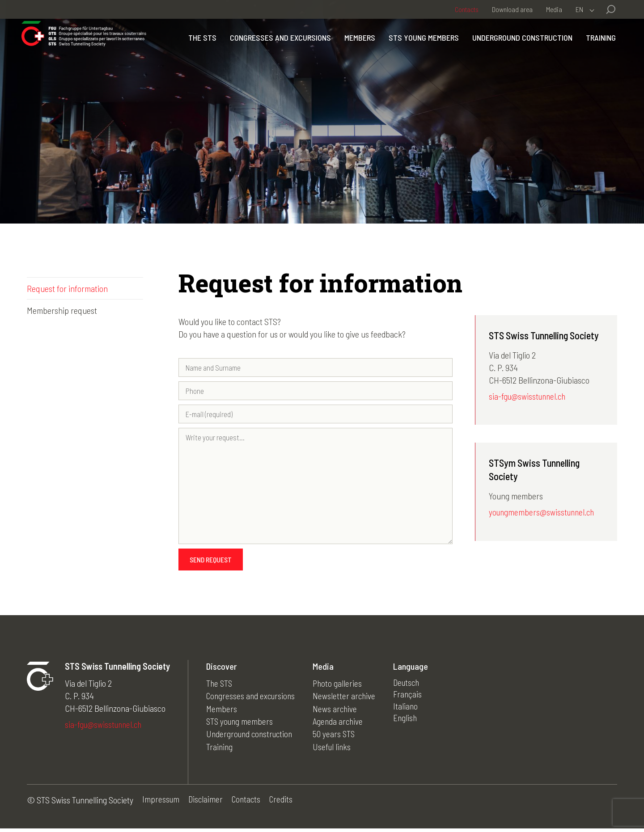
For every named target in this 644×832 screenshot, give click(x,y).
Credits (285, 803)
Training (595, 68)
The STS (240, 49)
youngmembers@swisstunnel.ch (543, 514)
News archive (339, 711)
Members (398, 49)
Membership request (62, 310)
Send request (211, 562)
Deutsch (412, 686)
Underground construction (560, 49)
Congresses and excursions (318, 49)
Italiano (410, 711)
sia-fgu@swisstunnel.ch (529, 397)
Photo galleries (341, 686)
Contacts (467, 9)
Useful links (336, 748)
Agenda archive (342, 723)
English (410, 723)
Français (412, 698)
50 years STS (338, 736)
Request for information (67, 288)
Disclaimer (207, 803)
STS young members (462, 49)
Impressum (161, 803)
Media (554, 9)
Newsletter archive (348, 698)
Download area (512, 9)
